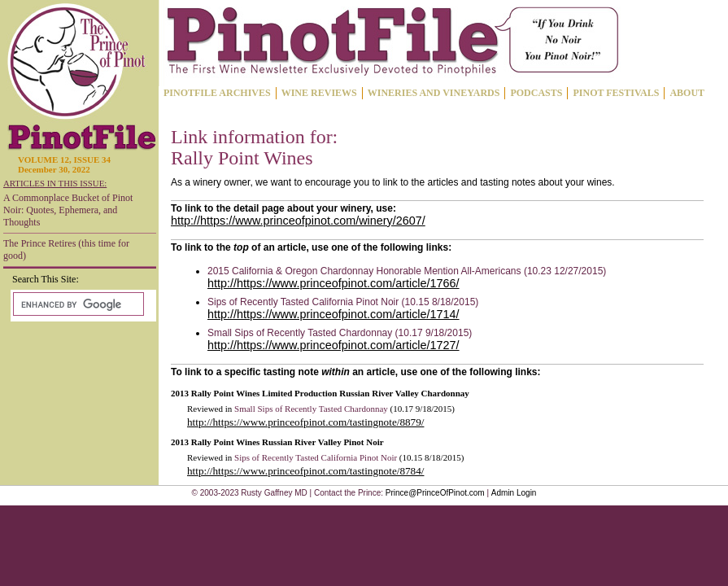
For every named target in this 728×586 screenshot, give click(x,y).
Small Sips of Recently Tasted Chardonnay (311, 409)
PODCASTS (536, 93)
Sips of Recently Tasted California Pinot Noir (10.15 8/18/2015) (343, 302)
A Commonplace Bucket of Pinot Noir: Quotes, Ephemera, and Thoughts (68, 210)
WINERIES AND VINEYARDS (434, 93)
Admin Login (514, 493)
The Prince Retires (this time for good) (66, 249)
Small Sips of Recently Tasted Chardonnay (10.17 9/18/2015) (340, 333)
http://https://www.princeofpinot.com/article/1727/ (333, 345)
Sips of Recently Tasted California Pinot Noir (316, 457)
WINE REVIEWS (319, 93)
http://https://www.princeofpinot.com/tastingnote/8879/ (305, 422)
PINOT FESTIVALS (616, 93)
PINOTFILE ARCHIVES (217, 93)
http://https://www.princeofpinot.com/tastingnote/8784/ (305, 471)
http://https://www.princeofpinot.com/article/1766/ (333, 283)
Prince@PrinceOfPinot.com (435, 493)
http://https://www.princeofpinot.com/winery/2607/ (298, 221)
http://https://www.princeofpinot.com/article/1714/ (333, 314)
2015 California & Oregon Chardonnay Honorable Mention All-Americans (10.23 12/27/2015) (407, 271)
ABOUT (687, 93)
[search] (77, 304)
